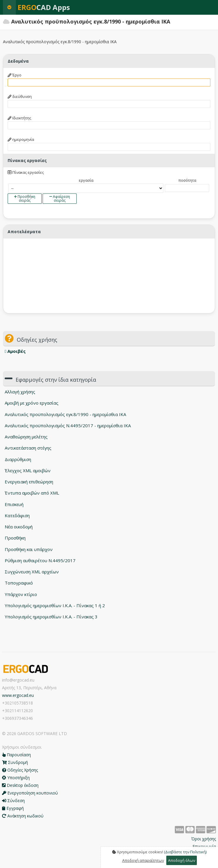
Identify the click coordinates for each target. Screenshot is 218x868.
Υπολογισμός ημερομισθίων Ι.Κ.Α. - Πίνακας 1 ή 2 (55, 605)
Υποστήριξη (16, 778)
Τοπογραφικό (19, 583)
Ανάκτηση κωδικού (23, 816)
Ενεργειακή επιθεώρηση (29, 482)
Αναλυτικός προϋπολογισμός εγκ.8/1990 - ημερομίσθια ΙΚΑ (65, 414)
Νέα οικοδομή (19, 527)
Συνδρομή (15, 762)
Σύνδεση (13, 801)
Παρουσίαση (16, 755)
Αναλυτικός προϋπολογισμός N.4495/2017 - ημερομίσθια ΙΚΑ (68, 425)
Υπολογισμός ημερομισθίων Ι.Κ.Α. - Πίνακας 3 (51, 617)
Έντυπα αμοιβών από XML (32, 493)
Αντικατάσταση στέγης (28, 448)
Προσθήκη (15, 538)
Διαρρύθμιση (18, 459)
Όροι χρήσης (204, 839)
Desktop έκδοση (20, 785)
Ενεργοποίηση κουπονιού (30, 793)
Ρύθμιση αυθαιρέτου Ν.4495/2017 (40, 560)
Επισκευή (14, 504)
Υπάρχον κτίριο (21, 594)
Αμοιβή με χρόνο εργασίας (32, 403)
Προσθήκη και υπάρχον (29, 549)
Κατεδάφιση (17, 515)
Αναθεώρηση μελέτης (26, 437)
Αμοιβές (15, 351)
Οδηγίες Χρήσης (20, 770)
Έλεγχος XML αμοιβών (28, 470)
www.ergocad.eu (18, 695)
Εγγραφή (13, 808)
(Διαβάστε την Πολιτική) (185, 852)
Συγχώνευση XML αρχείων (32, 572)
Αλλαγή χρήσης (20, 392)
